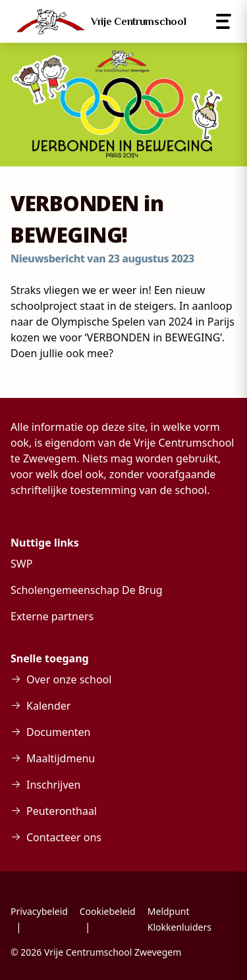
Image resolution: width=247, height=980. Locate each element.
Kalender (48, 706)
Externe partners (52, 616)
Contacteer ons (64, 837)
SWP (21, 564)
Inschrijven (53, 785)
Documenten (59, 732)
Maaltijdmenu (61, 758)
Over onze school (69, 679)
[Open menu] (224, 21)
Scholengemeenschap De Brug (87, 590)
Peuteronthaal (62, 811)
